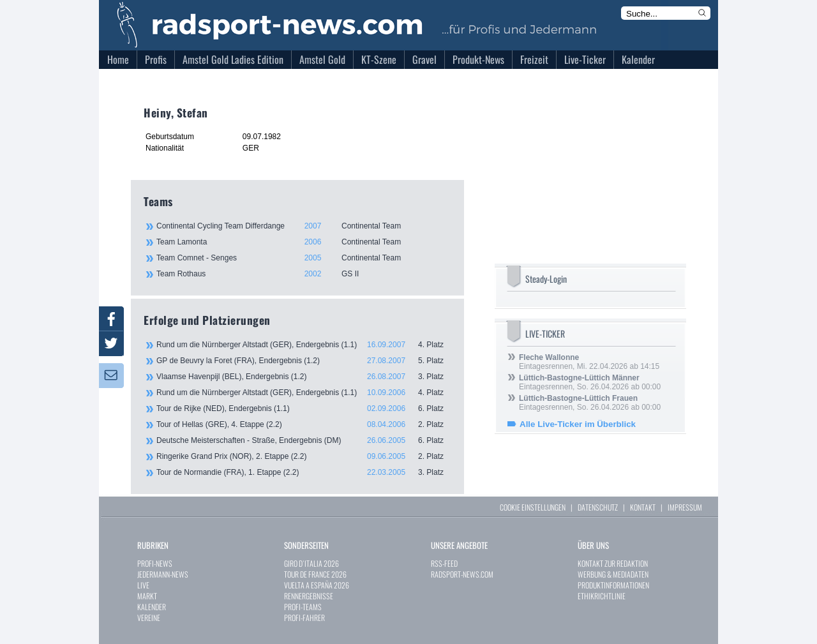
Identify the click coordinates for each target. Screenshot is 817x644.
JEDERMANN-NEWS (163, 574)
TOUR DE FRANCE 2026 (315, 574)
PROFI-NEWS (155, 563)
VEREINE (149, 618)
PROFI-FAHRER (304, 618)
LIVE (143, 585)
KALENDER (152, 607)
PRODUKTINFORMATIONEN (613, 585)
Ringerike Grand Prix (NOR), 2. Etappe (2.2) (304, 456)
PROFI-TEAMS (303, 607)
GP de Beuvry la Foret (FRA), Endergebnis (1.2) (304, 361)
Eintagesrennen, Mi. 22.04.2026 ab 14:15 (589, 362)
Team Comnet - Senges (303, 258)
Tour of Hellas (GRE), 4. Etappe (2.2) (304, 424)
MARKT (147, 596)
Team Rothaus (303, 274)
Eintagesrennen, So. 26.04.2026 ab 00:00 (590, 382)
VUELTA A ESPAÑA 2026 (317, 585)
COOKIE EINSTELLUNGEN (533, 507)
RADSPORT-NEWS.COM (462, 574)
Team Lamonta (303, 242)
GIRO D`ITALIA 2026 (311, 563)
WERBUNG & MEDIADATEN (613, 574)
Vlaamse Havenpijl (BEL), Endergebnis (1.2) (304, 377)
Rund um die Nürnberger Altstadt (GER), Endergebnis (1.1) (304, 345)
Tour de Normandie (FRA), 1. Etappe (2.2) (304, 472)
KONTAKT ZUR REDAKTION (613, 563)
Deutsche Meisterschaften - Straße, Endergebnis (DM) (304, 440)
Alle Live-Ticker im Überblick (578, 424)
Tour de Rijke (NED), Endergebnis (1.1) (304, 408)
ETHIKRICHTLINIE (602, 596)
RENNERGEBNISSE (309, 596)
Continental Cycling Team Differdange (303, 226)
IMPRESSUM (685, 507)
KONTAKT (643, 507)
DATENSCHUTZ (598, 507)
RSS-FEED (444, 563)
